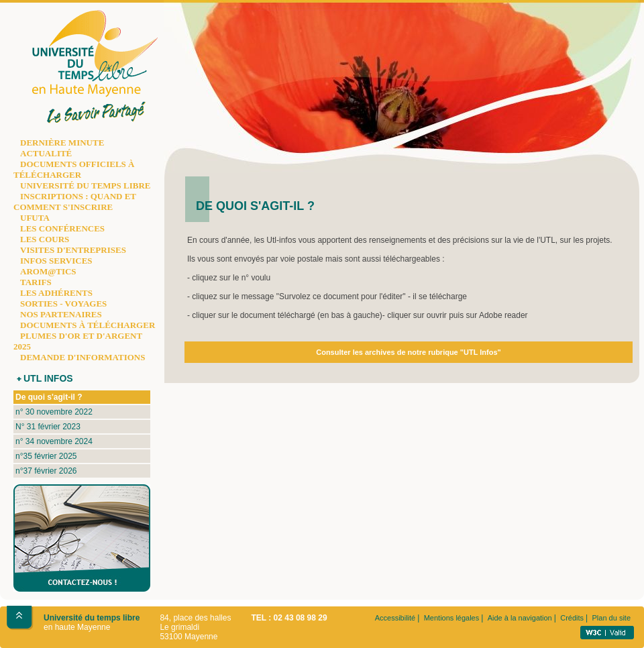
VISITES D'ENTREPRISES (73, 250)
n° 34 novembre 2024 (54, 441)
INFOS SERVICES (56, 261)
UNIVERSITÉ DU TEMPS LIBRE (85, 185)
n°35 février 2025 (46, 456)
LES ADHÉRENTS (56, 293)
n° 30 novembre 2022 (54, 412)
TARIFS (36, 282)
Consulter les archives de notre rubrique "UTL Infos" (409, 352)
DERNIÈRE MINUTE (62, 143)
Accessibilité (395, 618)
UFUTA (35, 218)
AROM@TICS (48, 271)
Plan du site (611, 618)
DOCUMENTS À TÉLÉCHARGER (88, 325)
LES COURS (45, 239)
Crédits (572, 618)
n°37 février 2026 (46, 471)
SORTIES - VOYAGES (63, 304)
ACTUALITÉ (46, 153)
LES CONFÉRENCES (62, 228)
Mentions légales (452, 618)
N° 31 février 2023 (48, 427)
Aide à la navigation (520, 618)
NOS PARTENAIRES (61, 314)
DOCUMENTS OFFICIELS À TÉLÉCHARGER (74, 169)
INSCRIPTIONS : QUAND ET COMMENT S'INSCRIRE (75, 202)
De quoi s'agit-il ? (49, 397)
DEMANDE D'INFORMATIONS (83, 357)
